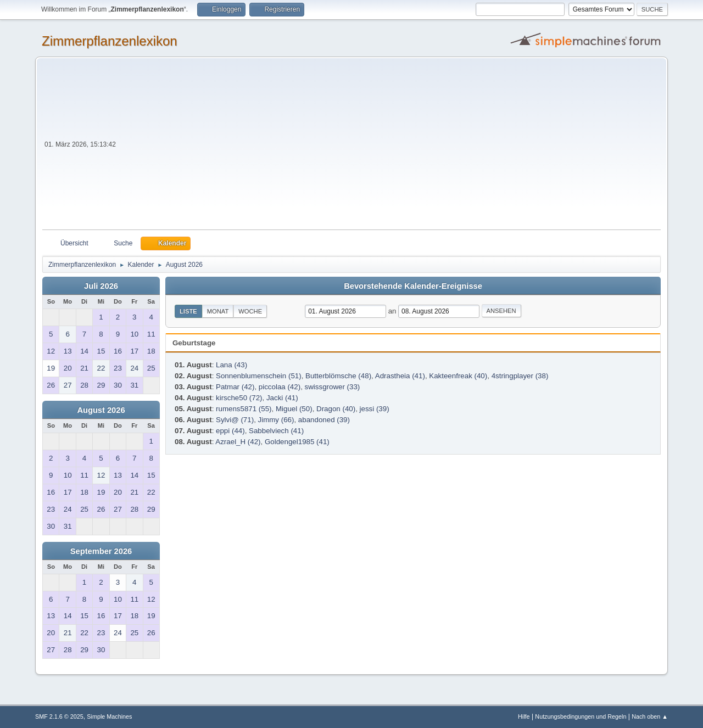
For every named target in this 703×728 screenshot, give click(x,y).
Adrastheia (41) (400, 376)
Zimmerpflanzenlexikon (110, 41)
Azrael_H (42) (238, 442)
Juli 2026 (101, 286)
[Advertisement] (389, 147)
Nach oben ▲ (650, 716)
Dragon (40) (336, 409)
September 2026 (101, 551)
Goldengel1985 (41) (297, 442)
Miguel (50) (294, 409)
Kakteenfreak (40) (458, 376)
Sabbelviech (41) (276, 431)
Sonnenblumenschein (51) (259, 376)
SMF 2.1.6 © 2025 (59, 716)
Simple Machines (109, 716)
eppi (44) (230, 431)
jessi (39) (375, 409)
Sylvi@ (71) (235, 420)
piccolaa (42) (280, 387)
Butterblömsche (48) (338, 376)
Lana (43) (231, 365)
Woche (250, 311)
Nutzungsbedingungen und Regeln (581, 716)
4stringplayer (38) (520, 376)
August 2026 (101, 410)
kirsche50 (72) (239, 398)
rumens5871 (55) (244, 409)
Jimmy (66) (276, 420)
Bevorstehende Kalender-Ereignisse (413, 286)
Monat (218, 311)
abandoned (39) (324, 420)
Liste (188, 311)
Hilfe (524, 716)
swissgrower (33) (333, 387)
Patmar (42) (235, 387)
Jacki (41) (282, 398)
